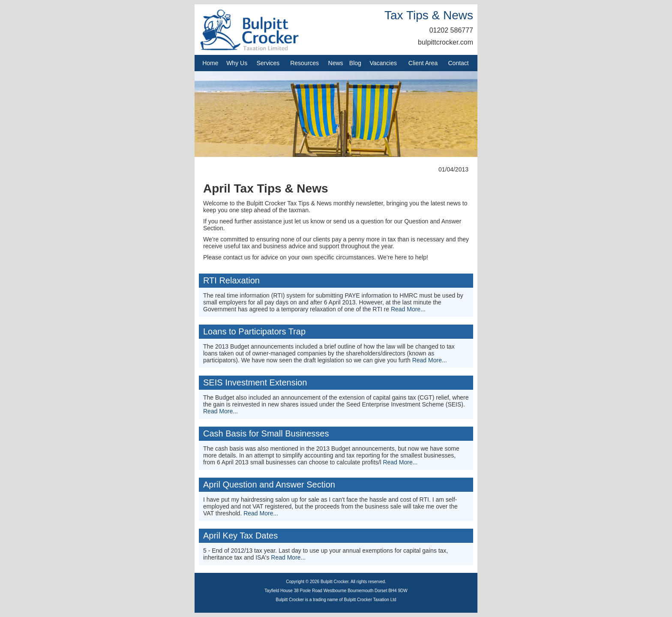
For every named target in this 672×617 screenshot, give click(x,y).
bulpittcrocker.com (445, 42)
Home (210, 63)
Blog (355, 63)
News (336, 63)
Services (268, 63)
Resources (304, 63)
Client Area (423, 63)
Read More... (408, 309)
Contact (459, 63)
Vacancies (383, 63)
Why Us (237, 63)
